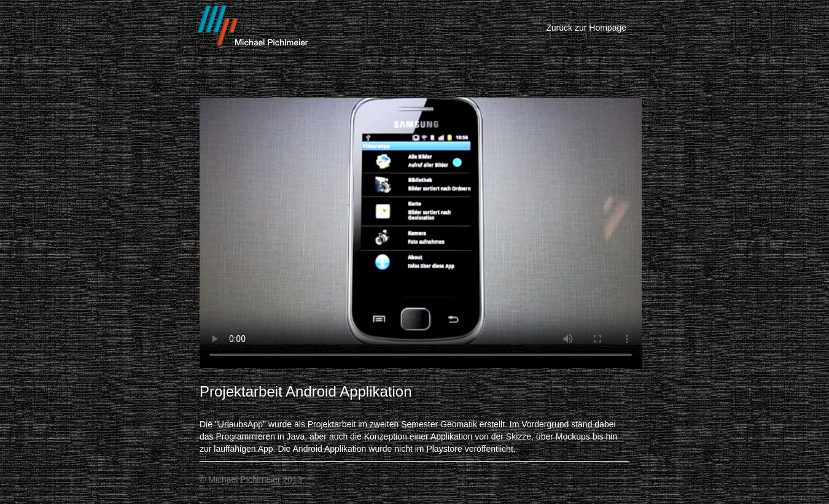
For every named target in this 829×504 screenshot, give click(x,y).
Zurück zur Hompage (586, 28)
